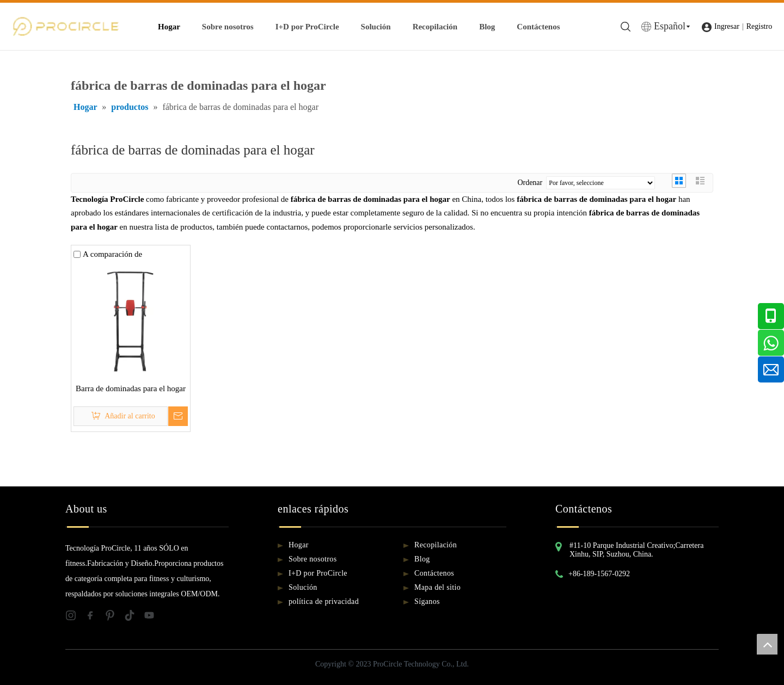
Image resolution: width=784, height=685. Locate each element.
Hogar (169, 27)
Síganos (427, 601)
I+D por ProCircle (307, 27)
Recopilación (435, 27)
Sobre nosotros (228, 27)
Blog (487, 27)
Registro (759, 26)
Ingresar (727, 26)
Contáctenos (538, 27)
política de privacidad (324, 601)
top (767, 644)
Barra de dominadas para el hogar (131, 388)
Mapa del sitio (437, 587)
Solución (376, 27)
